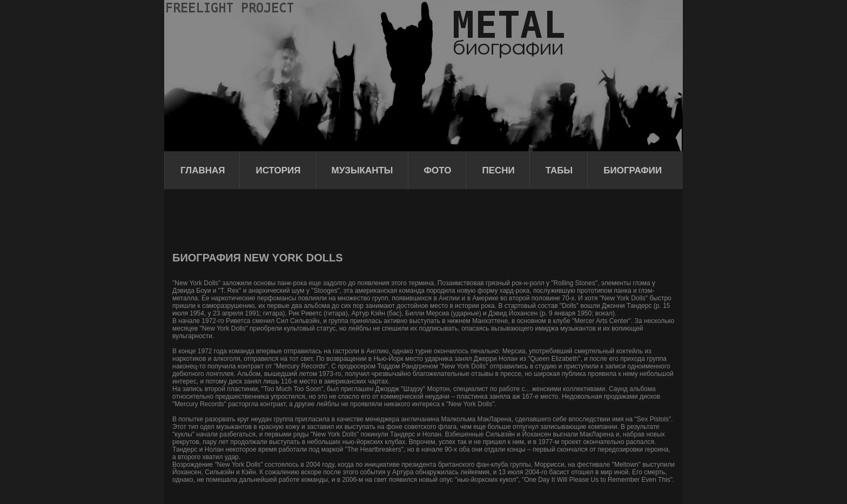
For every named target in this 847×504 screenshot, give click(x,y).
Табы (559, 170)
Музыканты (362, 170)
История (278, 170)
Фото (438, 170)
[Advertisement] (369, 219)
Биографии (633, 170)
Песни (498, 170)
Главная (203, 170)
